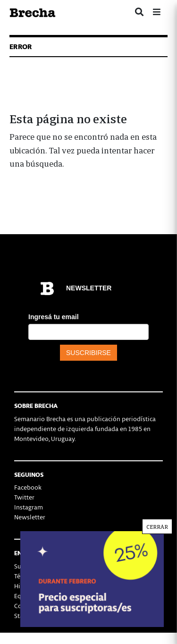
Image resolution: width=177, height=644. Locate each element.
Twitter (24, 497)
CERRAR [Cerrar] (158, 582)
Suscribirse (30, 566)
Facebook (28, 487)
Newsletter (30, 517)
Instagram (29, 507)
